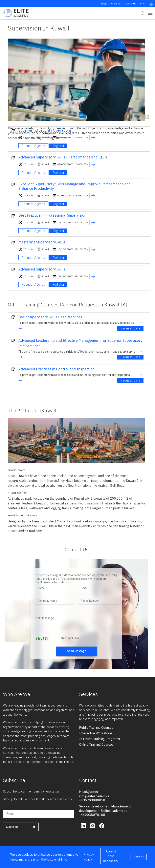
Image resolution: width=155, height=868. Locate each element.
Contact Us (130, 4)
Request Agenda (33, 146)
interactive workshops (96, 733)
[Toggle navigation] (150, 13)
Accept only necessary (111, 856)
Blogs (104, 4)
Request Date (130, 328)
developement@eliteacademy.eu (103, 811)
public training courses (96, 728)
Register (58, 146)
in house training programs (99, 739)
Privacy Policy (89, 857)
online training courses (96, 744)
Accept (139, 857)
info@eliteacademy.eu (95, 796)
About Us (116, 4)
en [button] (143, 4)
